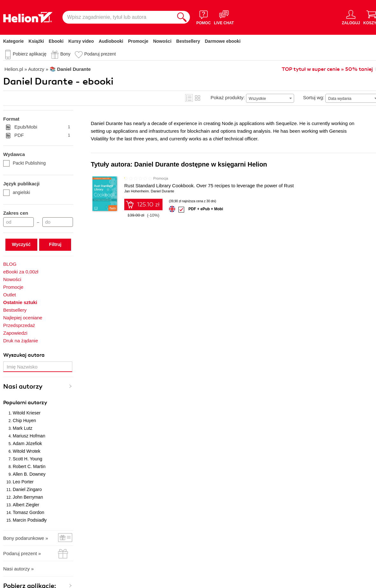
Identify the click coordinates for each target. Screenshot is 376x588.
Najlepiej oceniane (23, 318)
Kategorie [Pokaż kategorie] (14, 41)
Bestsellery (188, 41)
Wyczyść (21, 244)
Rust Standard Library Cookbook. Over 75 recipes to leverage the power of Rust (209, 186)
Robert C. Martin (29, 466)
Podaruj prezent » (22, 553)
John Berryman (28, 497)
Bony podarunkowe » (26, 538)
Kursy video (81, 41)
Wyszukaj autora (24, 355)
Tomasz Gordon (29, 512)
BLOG (10, 264)
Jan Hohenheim (137, 191)
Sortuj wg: (314, 97)
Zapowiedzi (15, 333)
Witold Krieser (27, 413)
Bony (65, 54)
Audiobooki (111, 41)
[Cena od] (18, 222)
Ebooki (56, 41)
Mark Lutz (22, 428)
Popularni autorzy (25, 403)
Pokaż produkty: (228, 97)
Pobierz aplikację (30, 54)
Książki (36, 41)
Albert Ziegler (26, 505)
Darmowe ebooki (223, 41)
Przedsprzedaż (19, 325)
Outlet (10, 295)
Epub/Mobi (42, 127)
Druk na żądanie (21, 341)
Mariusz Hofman (29, 436)
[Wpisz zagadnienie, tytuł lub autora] (118, 17)
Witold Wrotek (27, 451)
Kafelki (198, 98)
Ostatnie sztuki (20, 302)
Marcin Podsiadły (30, 520)
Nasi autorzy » (18, 569)
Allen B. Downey (29, 474)
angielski (17, 192)
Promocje (138, 41)
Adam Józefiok (27, 443)
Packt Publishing (25, 163)
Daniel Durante (162, 191)
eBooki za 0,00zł (21, 272)
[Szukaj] (182, 17)
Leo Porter (23, 482)
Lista (189, 98)
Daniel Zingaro (27, 489)
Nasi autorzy (23, 387)
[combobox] (270, 98)
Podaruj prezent (100, 54)
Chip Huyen (24, 421)
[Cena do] (58, 222)
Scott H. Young (28, 459)
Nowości (162, 41)
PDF (42, 135)
